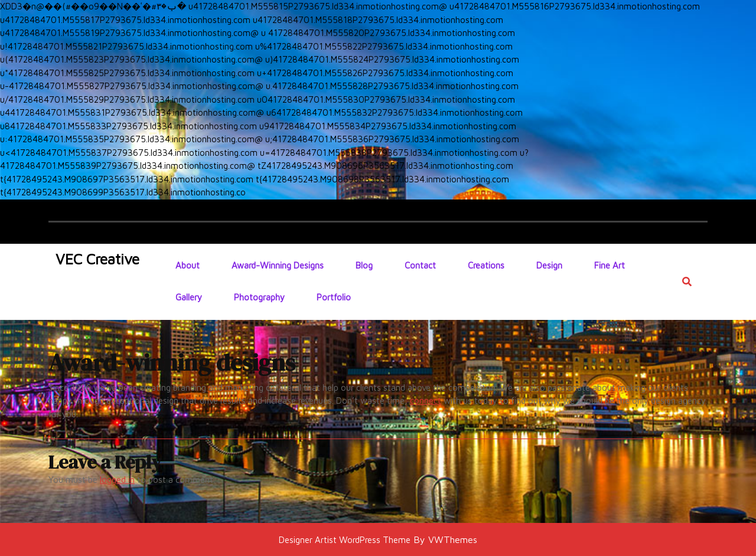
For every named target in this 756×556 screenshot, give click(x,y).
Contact (420, 265)
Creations (486, 265)
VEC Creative (97, 259)
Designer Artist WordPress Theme (345, 540)
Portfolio (334, 297)
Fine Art (610, 265)
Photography (259, 297)
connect (426, 400)
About (188, 265)
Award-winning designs (278, 265)
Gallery (189, 297)
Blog (364, 265)
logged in (117, 480)
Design (549, 265)
